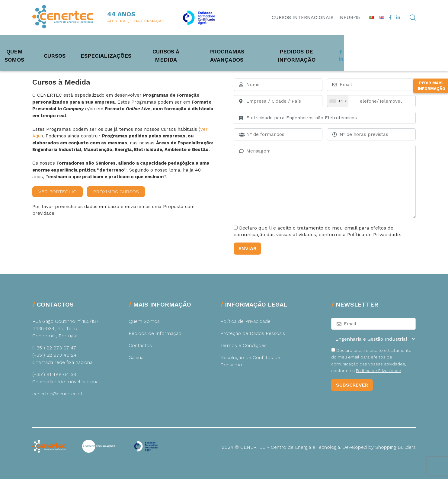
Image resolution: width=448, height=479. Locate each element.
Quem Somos (53, 46)
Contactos (140, 345)
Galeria (136, 357)
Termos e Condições (243, 345)
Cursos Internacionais (303, 17)
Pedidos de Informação (377, 46)
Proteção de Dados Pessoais (253, 333)
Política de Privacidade (245, 321)
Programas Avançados (290, 46)
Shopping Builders (395, 447)
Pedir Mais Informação (432, 161)
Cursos (98, 46)
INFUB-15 (349, 17)
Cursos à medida (215, 46)
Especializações (149, 46)
